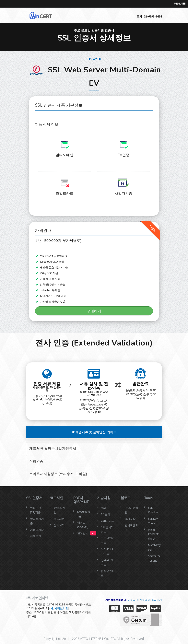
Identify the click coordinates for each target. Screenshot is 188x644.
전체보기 (36, 536)
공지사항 (130, 519)
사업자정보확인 (59, 608)
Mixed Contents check (154, 534)
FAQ (103, 508)
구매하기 (94, 311)
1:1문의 (106, 514)
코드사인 (59, 519)
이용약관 (133, 600)
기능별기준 (37, 530)
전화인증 (36, 461)
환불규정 (145, 600)
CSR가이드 (107, 521)
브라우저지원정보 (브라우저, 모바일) (58, 474)
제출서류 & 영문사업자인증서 (53, 449)
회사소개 (157, 600)
